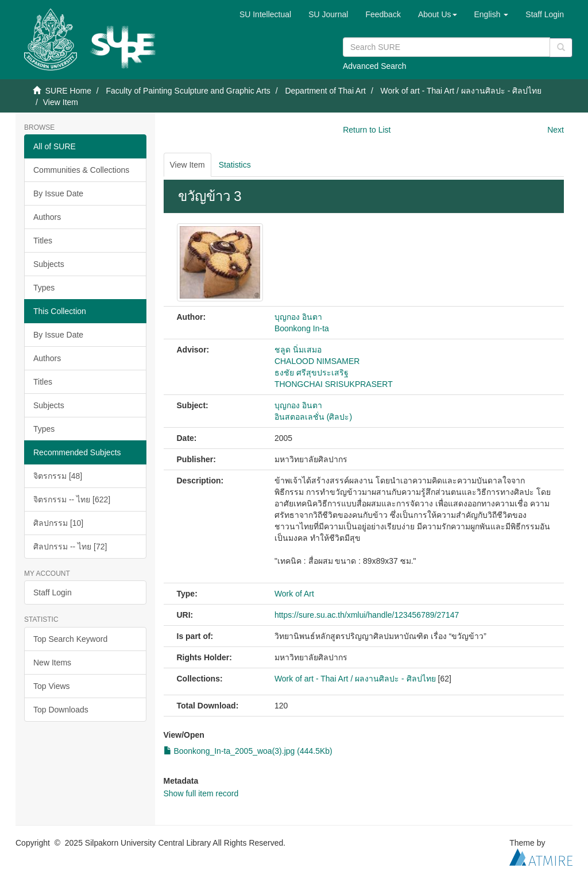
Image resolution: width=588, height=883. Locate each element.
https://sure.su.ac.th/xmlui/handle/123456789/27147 (367, 615)
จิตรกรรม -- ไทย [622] (72, 499)
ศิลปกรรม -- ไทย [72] (70, 547)
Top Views (52, 686)
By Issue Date (58, 193)
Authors (47, 217)
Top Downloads (61, 710)
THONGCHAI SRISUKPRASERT (334, 384)
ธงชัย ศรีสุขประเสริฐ (312, 373)
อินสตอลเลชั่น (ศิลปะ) (313, 417)
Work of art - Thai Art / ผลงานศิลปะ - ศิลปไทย (461, 91)
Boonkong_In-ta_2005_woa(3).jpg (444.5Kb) (248, 751)
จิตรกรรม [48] (58, 476)
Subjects (49, 264)
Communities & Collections (81, 170)
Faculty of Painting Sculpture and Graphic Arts (188, 91)
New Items (52, 663)
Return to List (367, 130)
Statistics (235, 165)
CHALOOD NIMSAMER (317, 361)
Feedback (383, 14)
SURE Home (68, 91)
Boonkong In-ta (302, 328)
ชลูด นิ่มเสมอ (298, 350)
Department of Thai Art (325, 91)
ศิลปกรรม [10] (58, 523)
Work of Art (294, 594)
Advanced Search (375, 66)
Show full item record (201, 793)
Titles (43, 241)
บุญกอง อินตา (298, 317)
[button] (438, 14)
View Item (187, 165)
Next (556, 130)
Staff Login (53, 592)
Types (44, 288)
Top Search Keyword (70, 639)
